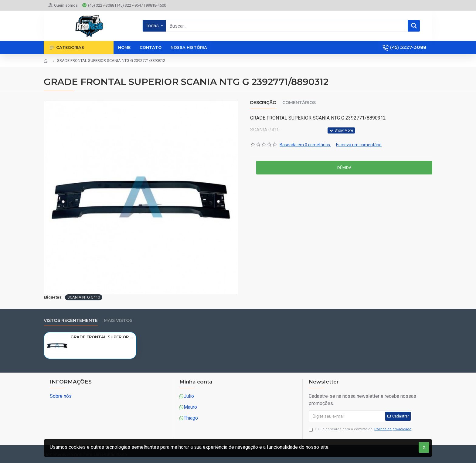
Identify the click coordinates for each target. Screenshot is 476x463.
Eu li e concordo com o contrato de (360, 429)
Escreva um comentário (359, 145)
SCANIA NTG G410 (84, 297)
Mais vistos (118, 321)
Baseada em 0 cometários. (305, 145)
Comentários (299, 103)
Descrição (263, 103)
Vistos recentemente (71, 321)
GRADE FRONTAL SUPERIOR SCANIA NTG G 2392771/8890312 (102, 337)
